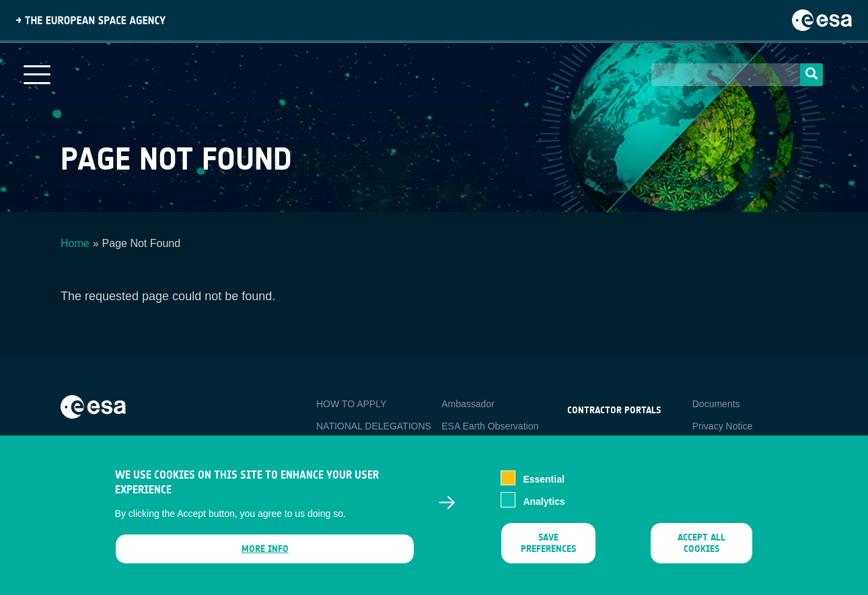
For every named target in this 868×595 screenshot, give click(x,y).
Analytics (544, 508)
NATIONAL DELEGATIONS (374, 426)
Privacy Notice (722, 426)
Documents (716, 404)
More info (264, 556)
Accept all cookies (701, 550)
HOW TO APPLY (351, 404)
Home (75, 243)
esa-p (579, 442)
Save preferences (548, 550)
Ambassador (468, 404)
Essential (543, 487)
